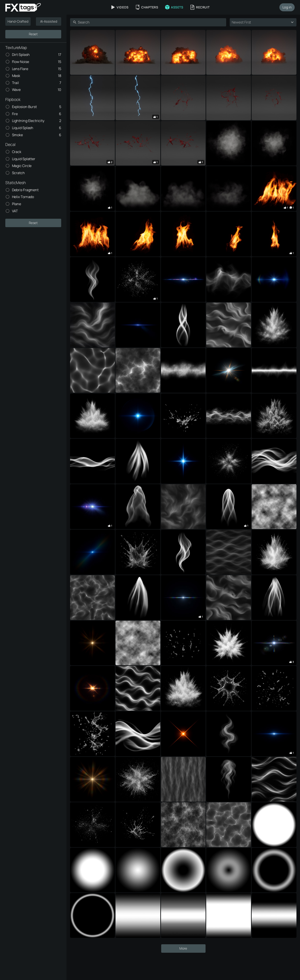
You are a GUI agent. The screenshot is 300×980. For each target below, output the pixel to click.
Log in (287, 7)
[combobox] (259, 22)
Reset (33, 34)
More (183, 968)
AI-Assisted (49, 21)
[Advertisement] (183, 38)
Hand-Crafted (18, 21)
